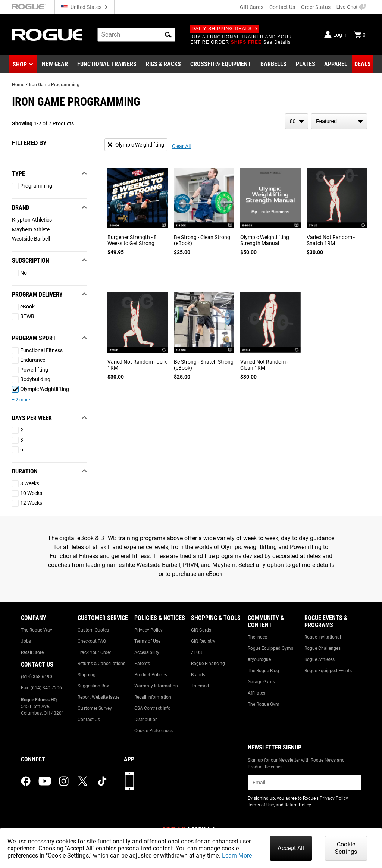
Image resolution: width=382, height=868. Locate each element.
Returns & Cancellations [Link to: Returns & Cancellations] (101, 664)
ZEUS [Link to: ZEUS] (196, 652)
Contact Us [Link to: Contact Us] (89, 720)
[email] (304, 783)
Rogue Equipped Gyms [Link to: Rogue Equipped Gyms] (270, 648)
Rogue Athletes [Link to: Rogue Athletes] (320, 659)
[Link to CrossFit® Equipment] (221, 64)
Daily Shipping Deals (225, 29)
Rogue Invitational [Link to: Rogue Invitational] (323, 637)
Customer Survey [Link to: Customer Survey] (95, 708)
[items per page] (297, 121)
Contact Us (282, 7)
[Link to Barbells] (273, 64)
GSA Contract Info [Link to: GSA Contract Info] (152, 708)
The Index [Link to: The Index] (257, 637)
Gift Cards (252, 7)
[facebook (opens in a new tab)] (26, 781)
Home (18, 85)
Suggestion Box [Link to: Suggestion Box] (93, 686)
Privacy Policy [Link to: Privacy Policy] (148, 630)
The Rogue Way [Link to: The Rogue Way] (37, 630)
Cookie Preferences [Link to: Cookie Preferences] (154, 731)
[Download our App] (129, 781)
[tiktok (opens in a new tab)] (102, 781)
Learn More (237, 856)
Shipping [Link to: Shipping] (87, 675)
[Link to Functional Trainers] (107, 64)
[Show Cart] (360, 35)
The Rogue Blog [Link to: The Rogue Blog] (263, 671)
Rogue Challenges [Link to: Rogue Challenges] (322, 648)
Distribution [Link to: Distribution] (146, 720)
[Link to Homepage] (47, 35)
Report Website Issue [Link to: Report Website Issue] (98, 697)
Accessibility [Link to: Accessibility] (147, 652)
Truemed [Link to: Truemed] (200, 686)
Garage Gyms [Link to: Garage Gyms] (261, 682)
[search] (136, 35)
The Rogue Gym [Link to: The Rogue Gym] (264, 704)
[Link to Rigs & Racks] (163, 64)
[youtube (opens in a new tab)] (45, 781)
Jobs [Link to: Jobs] (26, 641)
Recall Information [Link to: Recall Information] (153, 697)
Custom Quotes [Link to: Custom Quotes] (93, 630)
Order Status (316, 7)
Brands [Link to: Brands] (198, 675)
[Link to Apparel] (336, 64)
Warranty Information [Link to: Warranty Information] (156, 686)
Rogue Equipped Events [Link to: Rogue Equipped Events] (328, 671)
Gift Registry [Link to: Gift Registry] (203, 641)
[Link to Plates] (306, 64)
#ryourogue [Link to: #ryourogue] (259, 659)
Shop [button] (20, 64)
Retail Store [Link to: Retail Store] (32, 652)
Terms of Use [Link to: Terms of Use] (147, 641)
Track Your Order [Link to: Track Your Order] (94, 652)
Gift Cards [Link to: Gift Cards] (201, 630)
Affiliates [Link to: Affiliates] (256, 693)
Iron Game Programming (54, 85)
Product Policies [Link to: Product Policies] (151, 675)
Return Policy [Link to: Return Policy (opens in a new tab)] (298, 805)
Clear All (181, 146)
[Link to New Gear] (55, 64)
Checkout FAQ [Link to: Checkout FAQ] (92, 641)
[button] (168, 35)
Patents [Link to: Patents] (142, 664)
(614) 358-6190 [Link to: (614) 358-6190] (37, 677)
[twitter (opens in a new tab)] (83, 781)
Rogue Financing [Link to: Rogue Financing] (208, 664)
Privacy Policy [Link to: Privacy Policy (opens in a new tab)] (334, 798)
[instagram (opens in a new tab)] (64, 781)
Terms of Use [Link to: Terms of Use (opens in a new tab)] (261, 805)
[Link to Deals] (363, 64)
